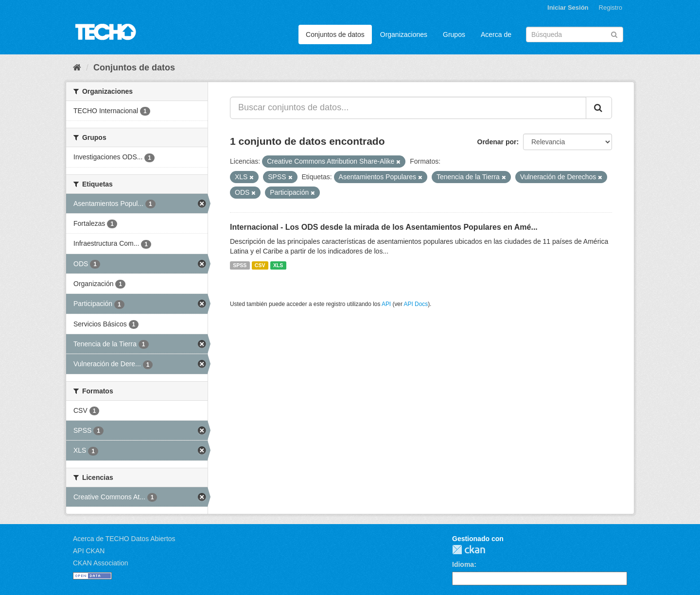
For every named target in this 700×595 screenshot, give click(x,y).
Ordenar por (497, 142)
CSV (260, 265)
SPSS (240, 265)
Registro (611, 8)
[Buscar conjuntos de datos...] (408, 108)
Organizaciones (404, 34)
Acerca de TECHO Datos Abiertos (124, 539)
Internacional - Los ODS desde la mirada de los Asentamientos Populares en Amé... (384, 227)
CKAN (469, 550)
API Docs (416, 304)
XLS (278, 265)
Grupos (454, 34)
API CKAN (89, 551)
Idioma (463, 564)
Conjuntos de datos (335, 34)
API (386, 304)
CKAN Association (101, 563)
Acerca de (496, 34)
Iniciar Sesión (568, 8)
